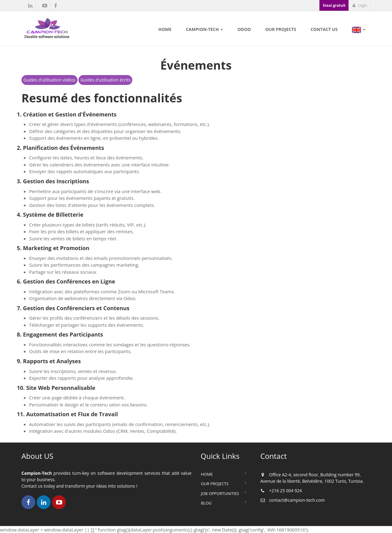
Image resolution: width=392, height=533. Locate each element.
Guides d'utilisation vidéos (49, 80)
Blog (206, 503)
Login (360, 5)
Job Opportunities (220, 493)
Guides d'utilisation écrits (105, 80)
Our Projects (215, 484)
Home (207, 474)
